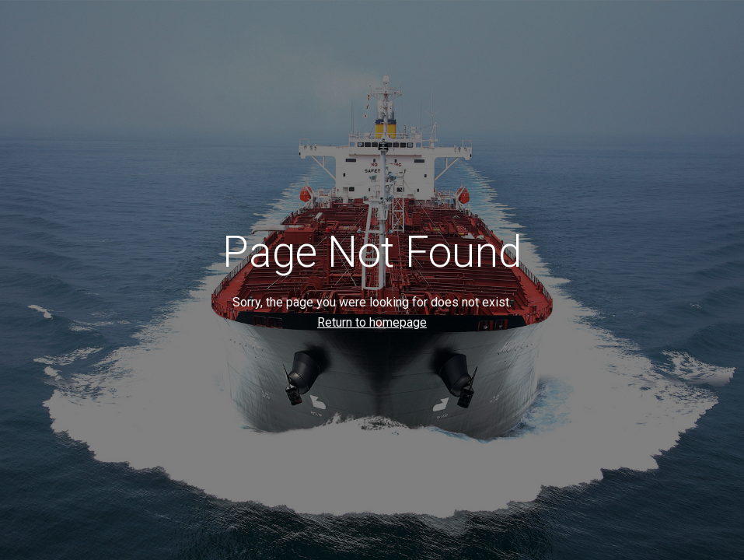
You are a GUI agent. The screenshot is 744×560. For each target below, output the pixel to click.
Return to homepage (372, 322)
